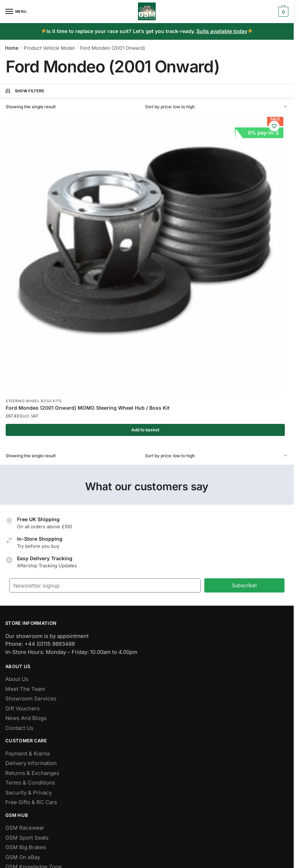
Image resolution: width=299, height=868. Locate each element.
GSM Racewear (25, 649)
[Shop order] (217, 107)
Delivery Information (31, 585)
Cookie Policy (174, 821)
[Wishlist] (82, 126)
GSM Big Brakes (26, 669)
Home (12, 48)
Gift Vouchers (23, 529)
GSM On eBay (23, 678)
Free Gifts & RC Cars (31, 624)
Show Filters (24, 91)
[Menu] (16, 12)
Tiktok (13, 772)
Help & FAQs (21, 698)
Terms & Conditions (30, 604)
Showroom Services (31, 520)
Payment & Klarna (27, 575)
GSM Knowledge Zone (34, 688)
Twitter (14, 733)
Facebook (18, 723)
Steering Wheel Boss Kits (34, 208)
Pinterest (17, 753)
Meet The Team (25, 510)
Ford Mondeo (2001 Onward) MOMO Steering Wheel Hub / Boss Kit (48, 222)
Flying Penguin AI (117, 806)
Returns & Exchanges (32, 594)
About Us (17, 500)
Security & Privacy (29, 614)
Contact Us (19, 549)
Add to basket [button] (49, 250)
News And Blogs (26, 539)
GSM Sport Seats (27, 659)
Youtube (16, 762)
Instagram (18, 743)
